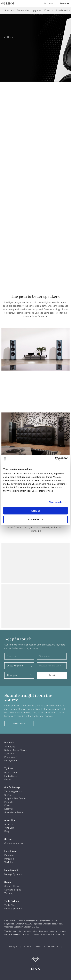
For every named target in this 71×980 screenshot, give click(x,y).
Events (8, 779)
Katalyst (8, 809)
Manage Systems (13, 874)
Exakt (7, 805)
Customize (36, 519)
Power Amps (11, 757)
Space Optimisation (14, 812)
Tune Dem (9, 828)
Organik (8, 795)
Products (50, 3)
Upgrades (37, 10)
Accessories (23, 10)
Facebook (9, 855)
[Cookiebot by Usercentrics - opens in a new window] (55, 459)
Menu (65, 3)
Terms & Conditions (32, 946)
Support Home (12, 886)
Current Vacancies (14, 843)
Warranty (9, 893)
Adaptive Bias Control (15, 798)
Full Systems (11, 761)
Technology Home (13, 791)
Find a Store (10, 776)
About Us (9, 824)
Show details (55, 502)
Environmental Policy (53, 946)
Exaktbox (49, 10)
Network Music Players (16, 750)
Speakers (9, 10)
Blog (7, 831)
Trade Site (9, 905)
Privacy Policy (15, 946)
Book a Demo (11, 773)
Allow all (36, 511)
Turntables (10, 747)
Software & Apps (13, 890)
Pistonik (8, 802)
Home (10, 37)
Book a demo (19, 724)
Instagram (9, 859)
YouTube (9, 862)
